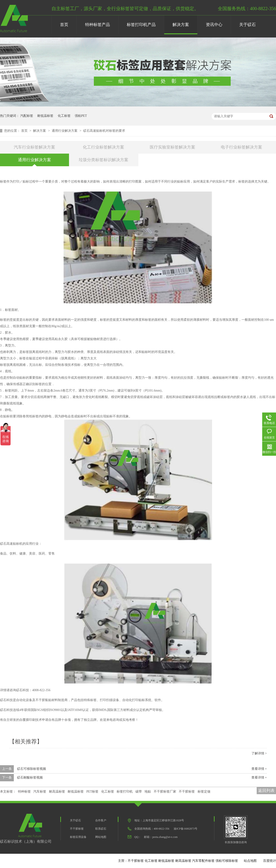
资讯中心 (214, 25)
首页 (64, 25)
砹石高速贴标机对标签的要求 (104, 131)
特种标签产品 (98, 25)
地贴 (148, 792)
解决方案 (181, 25)
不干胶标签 (187, 792)
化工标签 (64, 116)
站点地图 (250, 861)
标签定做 (204, 792)
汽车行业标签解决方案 (34, 147)
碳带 (139, 792)
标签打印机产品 (141, 25)
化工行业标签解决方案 (103, 147)
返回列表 (266, 791)
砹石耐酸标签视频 (30, 778)
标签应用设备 (78, 837)
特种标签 (24, 792)
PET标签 (93, 792)
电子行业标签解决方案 (241, 147)
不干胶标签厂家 (165, 792)
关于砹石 (247, 25)
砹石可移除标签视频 (32, 769)
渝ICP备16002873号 (185, 829)
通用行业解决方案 (65, 131)
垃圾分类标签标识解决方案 (103, 160)
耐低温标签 (45, 116)
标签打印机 (125, 792)
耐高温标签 (57, 792)
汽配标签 (27, 116)
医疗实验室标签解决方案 (172, 147)
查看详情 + (259, 769)
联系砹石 (101, 829)
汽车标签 (40, 792)
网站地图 (101, 837)
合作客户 (101, 820)
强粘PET (81, 116)
